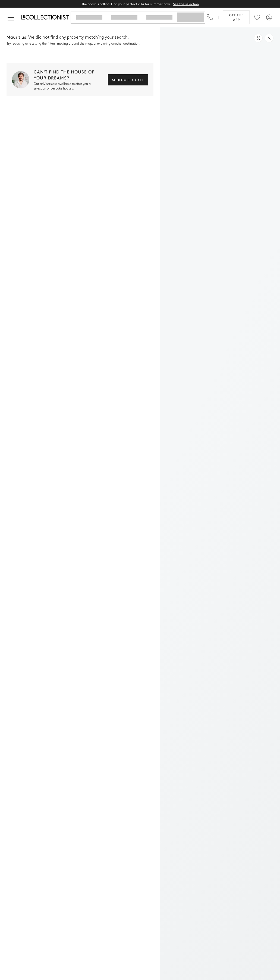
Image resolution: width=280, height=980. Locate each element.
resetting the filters (42, 44)
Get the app (236, 17)
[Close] (12, 17)
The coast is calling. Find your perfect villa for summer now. (140, 4)
